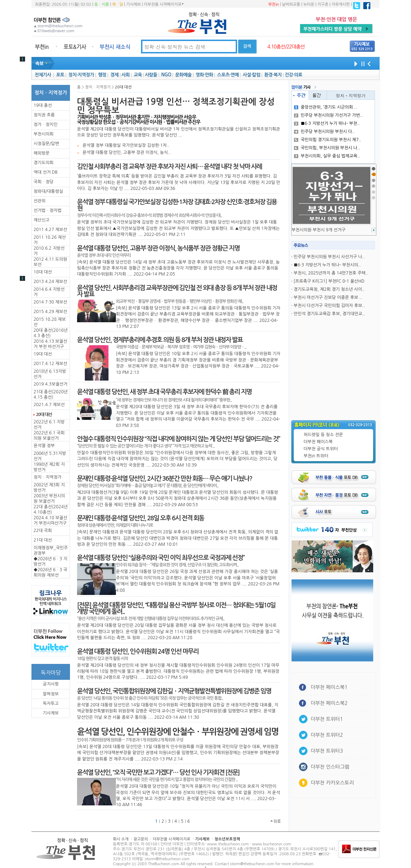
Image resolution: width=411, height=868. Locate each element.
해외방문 (42, 153)
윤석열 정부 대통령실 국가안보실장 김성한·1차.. (126, 145)
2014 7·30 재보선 (50, 302)
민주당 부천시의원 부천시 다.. (324, 132)
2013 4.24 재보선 (50, 282)
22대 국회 (43, 531)
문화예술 (183, 75)
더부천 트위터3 (327, 751)
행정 (102, 75)
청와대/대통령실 (48, 191)
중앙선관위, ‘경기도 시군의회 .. (325, 107)
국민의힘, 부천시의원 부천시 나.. (327, 148)
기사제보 (133, 4)
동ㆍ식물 (102, 4)
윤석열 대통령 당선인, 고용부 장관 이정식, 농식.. (126, 152)
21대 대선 (43, 540)
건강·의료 (293, 75)
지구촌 (323, 4)
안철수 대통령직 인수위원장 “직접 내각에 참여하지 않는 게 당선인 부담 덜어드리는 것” (178, 439)
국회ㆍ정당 (43, 182)
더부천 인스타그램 (330, 767)
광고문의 (140, 839)
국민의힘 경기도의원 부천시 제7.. (328, 140)
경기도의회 (43, 163)
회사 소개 (121, 839)
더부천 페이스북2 (329, 703)
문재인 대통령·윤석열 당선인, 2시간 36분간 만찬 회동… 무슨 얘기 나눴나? (165, 479)
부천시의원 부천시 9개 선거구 (319, 230)
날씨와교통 (291, 4)
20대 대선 (44, 415)
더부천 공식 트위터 (321, 449)
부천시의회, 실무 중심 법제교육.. (327, 156)
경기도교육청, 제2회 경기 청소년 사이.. (329, 289)
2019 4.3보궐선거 (51, 384)
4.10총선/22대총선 (286, 47)
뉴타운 (309, 4)
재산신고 (42, 220)
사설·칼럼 (251, 75)
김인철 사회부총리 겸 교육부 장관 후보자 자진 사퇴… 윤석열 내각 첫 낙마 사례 (169, 167)
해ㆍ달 (118, 4)
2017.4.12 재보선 (50, 364)
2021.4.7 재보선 (49, 405)
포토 (60, 75)
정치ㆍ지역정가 (48, 477)
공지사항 (51, 684)
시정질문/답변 (46, 144)
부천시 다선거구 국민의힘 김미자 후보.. (329, 306)
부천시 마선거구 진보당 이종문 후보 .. (328, 297)
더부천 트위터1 (327, 719)
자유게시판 (341, 4)
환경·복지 (273, 75)
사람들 (151, 75)
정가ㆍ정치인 (46, 125)
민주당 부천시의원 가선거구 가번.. (328, 115)
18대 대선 (43, 272)
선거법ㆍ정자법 (48, 210)
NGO (166, 75)
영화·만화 (204, 75)
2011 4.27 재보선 (50, 230)
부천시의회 (43, 134)
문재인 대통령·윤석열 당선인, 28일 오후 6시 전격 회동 (140, 518)
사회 (126, 75)
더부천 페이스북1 (329, 687)
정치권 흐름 (44, 115)
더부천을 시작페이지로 (163, 4)
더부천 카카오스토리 (332, 783)
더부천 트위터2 (327, 735)
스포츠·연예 (228, 75)
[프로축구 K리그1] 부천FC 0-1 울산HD (329, 281)
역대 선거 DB (46, 172)
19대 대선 (43, 354)
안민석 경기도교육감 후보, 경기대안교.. (329, 314)
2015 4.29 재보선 (50, 312)
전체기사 (43, 75)
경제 (114, 75)
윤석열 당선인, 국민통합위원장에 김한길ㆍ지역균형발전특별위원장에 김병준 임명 (174, 691)
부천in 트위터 (316, 456)
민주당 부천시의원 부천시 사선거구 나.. (329, 257)
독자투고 (51, 704)
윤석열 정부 (44, 446)
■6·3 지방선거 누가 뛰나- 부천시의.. (327, 265)
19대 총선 (43, 105)
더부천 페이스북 (318, 442)
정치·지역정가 (81, 75)
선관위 (40, 201)
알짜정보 (51, 694)
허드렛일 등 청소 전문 (323, 435)
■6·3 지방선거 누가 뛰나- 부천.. (327, 123)
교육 (138, 75)
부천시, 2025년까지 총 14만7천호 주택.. (331, 273)
